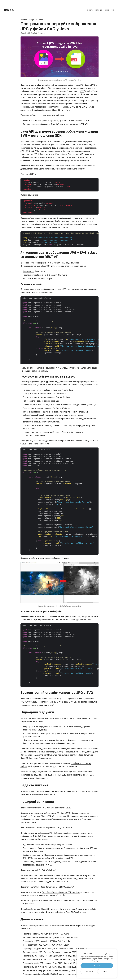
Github (49, 755)
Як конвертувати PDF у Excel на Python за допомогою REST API (51, 952)
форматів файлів (71, 151)
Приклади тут (45, 758)
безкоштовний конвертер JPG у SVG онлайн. (53, 844)
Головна (24, 20)
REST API (50, 816)
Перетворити (29, 275)
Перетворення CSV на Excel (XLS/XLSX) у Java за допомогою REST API (55, 974)
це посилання (37, 875)
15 (31, 702)
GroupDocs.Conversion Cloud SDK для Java (61, 892)
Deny (105, 971)
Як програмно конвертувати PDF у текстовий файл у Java (49, 970)
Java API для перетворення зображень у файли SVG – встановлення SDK (56, 120)
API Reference (60, 749)
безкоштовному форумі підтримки (39, 794)
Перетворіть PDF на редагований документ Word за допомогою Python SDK (57, 956)
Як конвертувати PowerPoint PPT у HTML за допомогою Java (50, 937)
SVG (82, 91)
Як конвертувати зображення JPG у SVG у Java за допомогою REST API (55, 124)
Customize (88, 971)
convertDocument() (55, 432)
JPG (49, 88)
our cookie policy (93, 961)
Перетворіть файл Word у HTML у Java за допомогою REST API (51, 967)
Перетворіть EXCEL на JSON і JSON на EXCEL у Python (47, 941)
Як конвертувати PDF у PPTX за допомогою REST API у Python (51, 959)
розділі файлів (85, 368)
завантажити (37, 166)
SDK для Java (52, 145)
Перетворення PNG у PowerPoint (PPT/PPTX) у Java (46, 934)
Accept (97, 966)
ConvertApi (61, 394)
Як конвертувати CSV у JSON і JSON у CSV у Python (46, 945)
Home (7, 10)
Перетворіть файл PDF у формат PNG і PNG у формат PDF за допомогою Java (58, 963)
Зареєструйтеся (28, 218)
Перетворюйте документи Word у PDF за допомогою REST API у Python (55, 949)
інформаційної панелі (55, 221)
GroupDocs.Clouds (36, 20)
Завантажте (28, 271)
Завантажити (29, 279)
